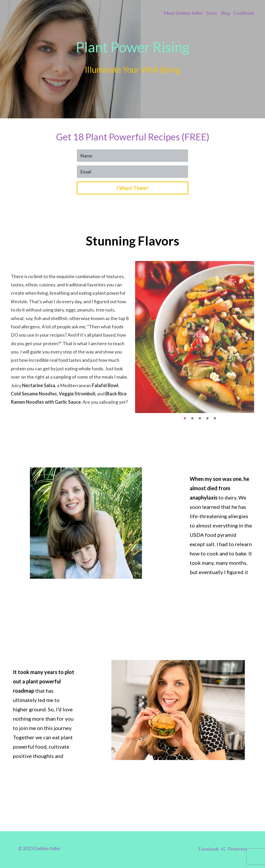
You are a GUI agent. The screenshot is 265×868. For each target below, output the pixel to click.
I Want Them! (132, 188)
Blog (225, 13)
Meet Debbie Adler (183, 13)
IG (223, 849)
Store (212, 13)
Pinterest (237, 849)
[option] (195, 337)
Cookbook (244, 13)
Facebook (209, 849)
